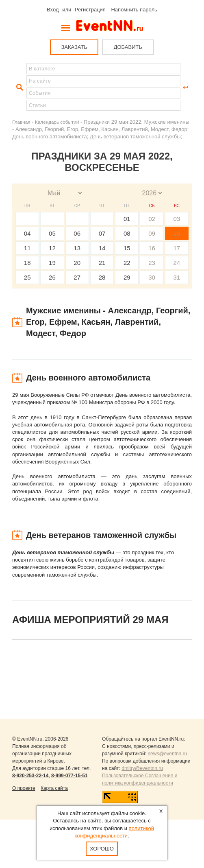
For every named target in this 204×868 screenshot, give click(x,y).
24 (177, 263)
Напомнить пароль (134, 10)
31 (177, 277)
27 (77, 277)
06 (77, 233)
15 (127, 248)
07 (102, 233)
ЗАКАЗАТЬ (74, 47)
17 (177, 248)
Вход (53, 10)
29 (127, 277)
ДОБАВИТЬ (128, 47)
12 (52, 248)
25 (27, 277)
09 (152, 233)
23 (152, 263)
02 (152, 219)
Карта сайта (54, 788)
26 (52, 277)
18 (27, 263)
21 (102, 263)
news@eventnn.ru (167, 754)
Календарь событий (57, 122)
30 (152, 277)
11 (27, 248)
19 (52, 263)
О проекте (24, 788)
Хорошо (102, 849)
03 (177, 219)
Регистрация (90, 10)
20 (77, 263)
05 (52, 233)
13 (77, 248)
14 (102, 248)
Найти (19, 87)
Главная (21, 122)
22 (127, 263)
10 (177, 233)
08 (127, 233)
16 (152, 248)
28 (102, 277)
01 (127, 219)
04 (27, 233)
